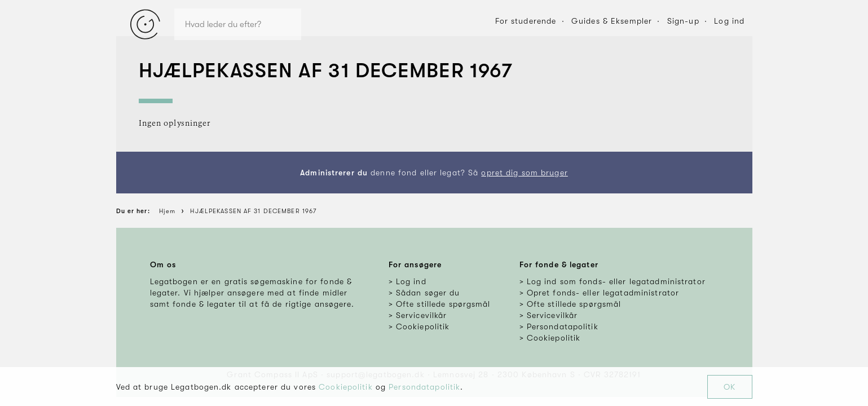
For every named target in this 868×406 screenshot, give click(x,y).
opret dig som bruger (524, 173)
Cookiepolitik (346, 387)
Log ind (729, 21)
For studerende (526, 21)
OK (730, 387)
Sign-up (683, 21)
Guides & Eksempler (612, 21)
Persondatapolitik (424, 387)
